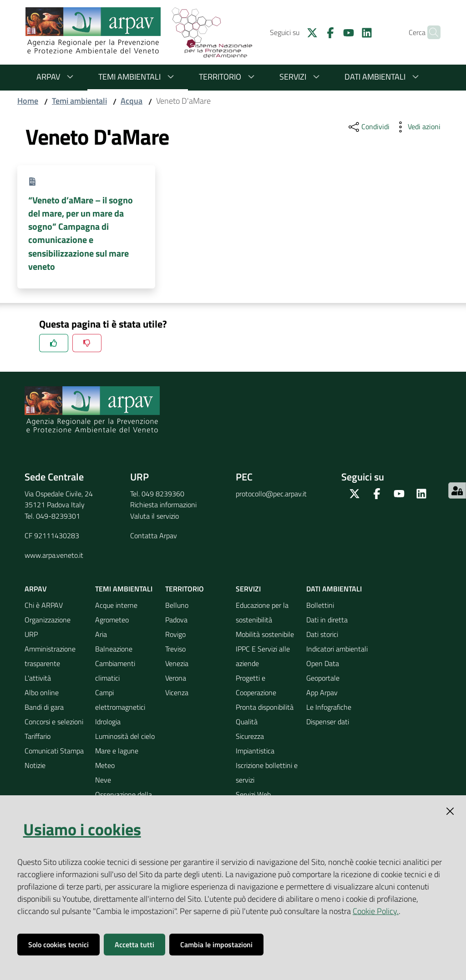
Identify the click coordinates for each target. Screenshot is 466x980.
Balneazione (114, 649)
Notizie (35, 765)
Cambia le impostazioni (216, 945)
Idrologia (108, 722)
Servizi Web (253, 794)
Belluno (177, 605)
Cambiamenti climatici (115, 671)
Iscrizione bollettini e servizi (267, 773)
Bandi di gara (44, 707)
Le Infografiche (329, 707)
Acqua (132, 101)
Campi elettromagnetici (120, 700)
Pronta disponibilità (265, 707)
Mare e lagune (117, 751)
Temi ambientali (138, 77)
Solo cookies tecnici (58, 945)
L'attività (38, 678)
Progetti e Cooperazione (256, 685)
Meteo (105, 765)
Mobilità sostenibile (265, 634)
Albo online (42, 692)
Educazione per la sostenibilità (262, 612)
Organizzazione (48, 620)
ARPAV (56, 77)
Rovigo (175, 634)
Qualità (247, 722)
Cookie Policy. (376, 911)
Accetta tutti (134, 945)
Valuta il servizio (154, 516)
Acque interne (116, 605)
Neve (103, 780)
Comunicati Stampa (54, 751)
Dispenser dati (328, 722)
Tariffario (38, 736)
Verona (176, 678)
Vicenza (177, 692)
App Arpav (322, 692)
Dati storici (322, 634)
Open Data (323, 663)
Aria (101, 634)
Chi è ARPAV (44, 605)
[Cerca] (430, 32)
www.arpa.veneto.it (54, 555)
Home (28, 101)
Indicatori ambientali (337, 649)
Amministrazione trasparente (50, 656)
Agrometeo (112, 620)
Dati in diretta (327, 620)
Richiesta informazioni (163, 505)
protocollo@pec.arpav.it (271, 494)
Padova (176, 620)
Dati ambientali (383, 77)
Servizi (301, 77)
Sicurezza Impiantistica (255, 743)
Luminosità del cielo (125, 736)
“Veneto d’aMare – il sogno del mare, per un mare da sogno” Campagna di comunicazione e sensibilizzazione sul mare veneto (81, 233)
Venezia (177, 663)
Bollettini (320, 605)
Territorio (228, 77)
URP (31, 634)
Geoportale (323, 678)
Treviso (175, 649)
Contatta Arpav (154, 535)
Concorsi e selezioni (54, 722)
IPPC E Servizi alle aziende (263, 656)
